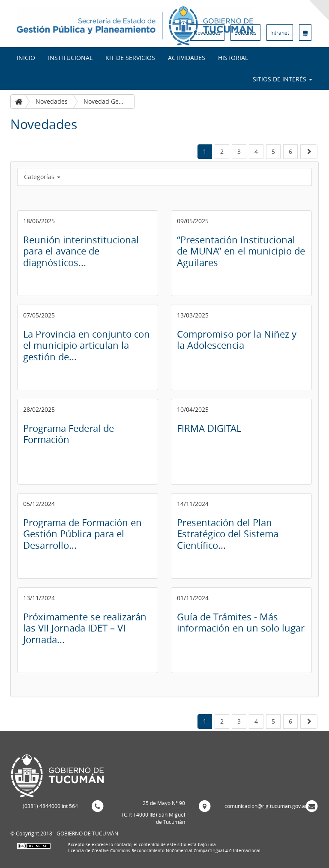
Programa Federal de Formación (69, 434)
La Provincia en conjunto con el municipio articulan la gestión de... (87, 345)
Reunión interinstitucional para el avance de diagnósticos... (81, 251)
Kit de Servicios (130, 58)
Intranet (280, 33)
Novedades (207, 33)
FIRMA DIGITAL (209, 428)
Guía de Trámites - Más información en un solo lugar (241, 622)
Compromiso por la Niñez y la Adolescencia (237, 340)
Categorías (42, 177)
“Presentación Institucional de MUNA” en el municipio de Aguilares (241, 251)
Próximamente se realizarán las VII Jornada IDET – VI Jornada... (85, 628)
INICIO (26, 58)
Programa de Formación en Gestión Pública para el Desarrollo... (82, 534)
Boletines (245, 33)
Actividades (187, 58)
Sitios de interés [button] (283, 79)
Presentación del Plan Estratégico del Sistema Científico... (228, 534)
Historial (233, 58)
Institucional (70, 58)
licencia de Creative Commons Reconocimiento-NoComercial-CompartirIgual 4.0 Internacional (164, 851)
